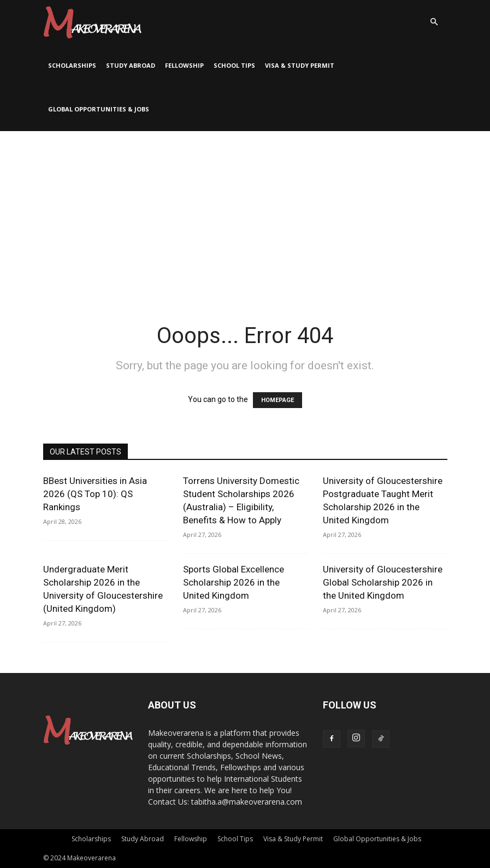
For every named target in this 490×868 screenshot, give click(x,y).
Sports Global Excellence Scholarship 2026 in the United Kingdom (234, 582)
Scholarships (72, 65)
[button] (434, 22)
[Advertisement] (245, 213)
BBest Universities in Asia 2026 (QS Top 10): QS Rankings (95, 494)
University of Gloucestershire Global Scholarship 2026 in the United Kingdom (383, 582)
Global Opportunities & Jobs (99, 109)
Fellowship (184, 65)
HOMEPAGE (278, 400)
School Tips (234, 65)
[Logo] (92, 22)
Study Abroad (131, 65)
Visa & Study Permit (300, 65)
